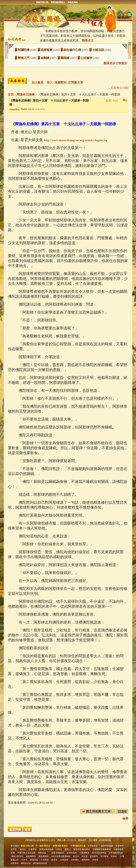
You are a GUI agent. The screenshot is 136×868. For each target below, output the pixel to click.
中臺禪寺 (33, 849)
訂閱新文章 (76, 82)
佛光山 (23, 849)
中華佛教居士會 (32, 840)
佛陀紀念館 (26, 863)
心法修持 (87, 58)
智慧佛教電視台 (58, 2)
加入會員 (37, 82)
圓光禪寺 (86, 849)
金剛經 (45, 58)
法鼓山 (59, 849)
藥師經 (65, 58)
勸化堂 (85, 856)
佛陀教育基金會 (40, 863)
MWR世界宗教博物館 (61, 856)
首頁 (11, 95)
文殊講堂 (64, 860)
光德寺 (114, 856)
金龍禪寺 (15, 863)
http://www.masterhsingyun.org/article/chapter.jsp (76, 140)
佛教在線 (42, 853)
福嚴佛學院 (31, 856)
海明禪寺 (86, 860)
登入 (50, 82)
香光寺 (76, 856)
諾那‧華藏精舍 (58, 853)
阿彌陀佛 (24, 50)
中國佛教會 (84, 853)
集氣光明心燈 (42, 2)
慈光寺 (54, 860)
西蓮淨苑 (34, 860)
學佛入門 (24, 58)
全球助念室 (93, 846)
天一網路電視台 (43, 846)
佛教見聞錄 (73, 2)
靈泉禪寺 (77, 849)
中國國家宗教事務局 (102, 849)
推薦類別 (61, 82)
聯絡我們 (82, 840)
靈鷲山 (68, 849)
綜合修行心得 (73, 50)
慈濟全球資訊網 (46, 849)
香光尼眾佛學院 (99, 853)
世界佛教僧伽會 (116, 853)
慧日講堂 (105, 856)
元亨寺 (24, 860)
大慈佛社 (75, 860)
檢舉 (125, 819)
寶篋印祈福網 (107, 846)
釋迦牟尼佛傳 (26, 95)
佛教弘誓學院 (17, 856)
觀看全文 (88, 40)
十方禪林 (45, 860)
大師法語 (99, 50)
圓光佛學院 (44, 856)
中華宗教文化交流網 (26, 853)
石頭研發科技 (105, 840)
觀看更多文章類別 (115, 63)
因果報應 (47, 50)
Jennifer (14, 109)
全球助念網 (72, 853)
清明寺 (95, 860)
